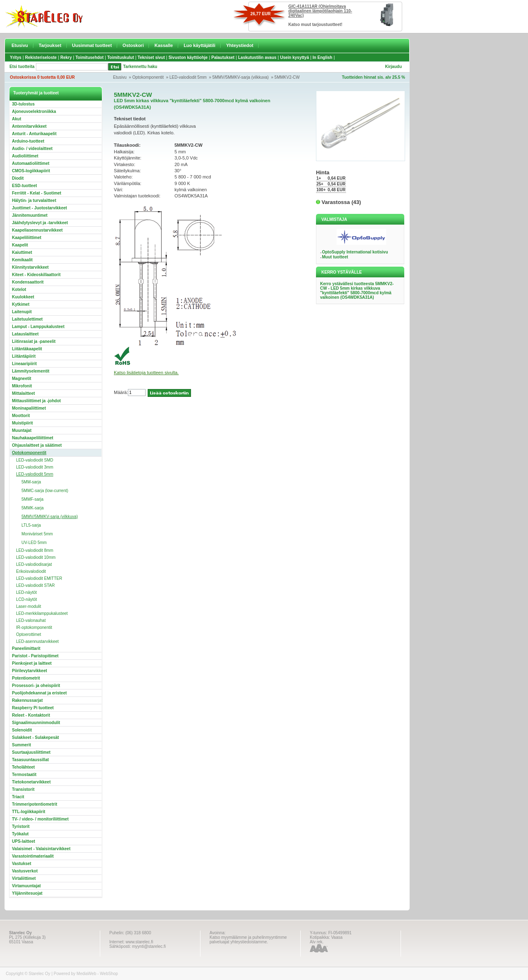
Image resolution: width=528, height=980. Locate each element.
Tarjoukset (50, 45)
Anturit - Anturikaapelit (34, 134)
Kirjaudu (393, 67)
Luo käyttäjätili (199, 45)
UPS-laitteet (24, 841)
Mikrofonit (22, 386)
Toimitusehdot (90, 57)
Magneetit (22, 379)
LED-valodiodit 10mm (36, 557)
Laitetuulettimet (27, 319)
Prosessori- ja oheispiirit (36, 686)
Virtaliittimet (24, 878)
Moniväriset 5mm (37, 534)
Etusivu (20, 45)
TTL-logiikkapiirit (29, 812)
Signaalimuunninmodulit (36, 723)
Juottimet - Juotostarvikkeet (39, 208)
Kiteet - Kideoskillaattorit (36, 275)
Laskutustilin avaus (257, 57)
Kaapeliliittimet (27, 238)
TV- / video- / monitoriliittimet (40, 819)
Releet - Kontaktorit (31, 715)
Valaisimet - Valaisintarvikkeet (41, 849)
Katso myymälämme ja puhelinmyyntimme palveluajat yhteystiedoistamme (248, 940)
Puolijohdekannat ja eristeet (39, 693)
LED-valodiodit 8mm (35, 550)
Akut (16, 119)
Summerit (21, 745)
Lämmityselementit (31, 371)
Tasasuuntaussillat (30, 760)
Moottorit (21, 416)
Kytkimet (21, 304)
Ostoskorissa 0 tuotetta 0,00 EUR (42, 77)
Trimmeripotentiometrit (34, 804)
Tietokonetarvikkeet (31, 782)
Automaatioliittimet (31, 163)
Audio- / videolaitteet (32, 149)
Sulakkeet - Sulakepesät (35, 737)
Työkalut (20, 834)
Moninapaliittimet (29, 408)
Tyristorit (21, 826)
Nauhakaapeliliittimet (33, 438)
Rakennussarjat (27, 700)
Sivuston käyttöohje (188, 57)
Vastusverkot (25, 871)
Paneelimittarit (26, 648)
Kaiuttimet (22, 252)
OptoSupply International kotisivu (355, 252)
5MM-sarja (31, 482)
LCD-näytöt (27, 599)
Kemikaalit (22, 260)
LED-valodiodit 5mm (188, 77)
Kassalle (164, 45)
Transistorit (23, 789)
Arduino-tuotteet (28, 141)
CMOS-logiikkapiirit (31, 171)
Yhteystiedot (240, 45)
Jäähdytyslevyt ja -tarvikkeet (40, 223)
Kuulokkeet (23, 297)
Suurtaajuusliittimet (31, 752)
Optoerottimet (29, 634)
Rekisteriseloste (41, 57)
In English (323, 57)
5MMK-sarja (33, 508)
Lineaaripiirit (24, 364)
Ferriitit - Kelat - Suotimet (37, 193)
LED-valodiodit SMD (35, 460)
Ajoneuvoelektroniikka (34, 111)
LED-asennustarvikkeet (37, 641)
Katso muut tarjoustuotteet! (315, 25)
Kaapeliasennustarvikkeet (37, 230)
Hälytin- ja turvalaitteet (34, 200)
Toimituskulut (121, 57)
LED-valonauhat (31, 620)
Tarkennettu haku (140, 67)
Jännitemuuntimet (30, 215)
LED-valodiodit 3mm (35, 467)
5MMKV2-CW (287, 77)
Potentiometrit (26, 678)
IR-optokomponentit (34, 627)
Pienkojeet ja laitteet (32, 663)
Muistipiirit (22, 423)
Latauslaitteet (25, 334)
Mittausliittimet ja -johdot (36, 401)
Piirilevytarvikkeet (29, 671)
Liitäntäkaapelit (27, 349)
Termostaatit (24, 775)
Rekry (66, 57)
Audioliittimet (25, 156)
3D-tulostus (23, 104)
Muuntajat (22, 430)
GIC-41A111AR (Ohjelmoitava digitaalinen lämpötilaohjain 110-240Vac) (320, 11)
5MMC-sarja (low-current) (45, 491)
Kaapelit (20, 245)
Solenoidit (22, 730)
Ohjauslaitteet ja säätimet (37, 445)
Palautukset (223, 57)
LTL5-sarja (31, 525)
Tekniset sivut (151, 57)
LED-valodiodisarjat (34, 564)
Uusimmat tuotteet (92, 45)
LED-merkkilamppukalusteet (42, 613)
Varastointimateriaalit (33, 856)
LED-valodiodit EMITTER (39, 578)
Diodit (18, 178)
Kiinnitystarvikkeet (30, 267)
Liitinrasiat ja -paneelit (34, 341)
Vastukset (22, 864)
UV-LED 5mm (34, 543)
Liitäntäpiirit (24, 356)
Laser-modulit (29, 606)
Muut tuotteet (335, 257)
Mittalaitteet (24, 393)
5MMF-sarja (32, 499)
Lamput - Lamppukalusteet (38, 327)
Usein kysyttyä (295, 57)
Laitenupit (22, 312)
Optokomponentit (148, 77)
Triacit (18, 797)
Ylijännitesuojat (27, 893)
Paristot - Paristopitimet (35, 656)
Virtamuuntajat (26, 886)
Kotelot (19, 290)
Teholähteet (23, 767)
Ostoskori (133, 45)
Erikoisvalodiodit (31, 571)
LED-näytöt (26, 592)
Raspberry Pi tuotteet (33, 708)
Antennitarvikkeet (29, 126)
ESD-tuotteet (25, 186)
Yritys (16, 57)
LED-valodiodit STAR (35, 585)
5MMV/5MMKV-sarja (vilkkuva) (241, 77)
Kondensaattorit (28, 282)
